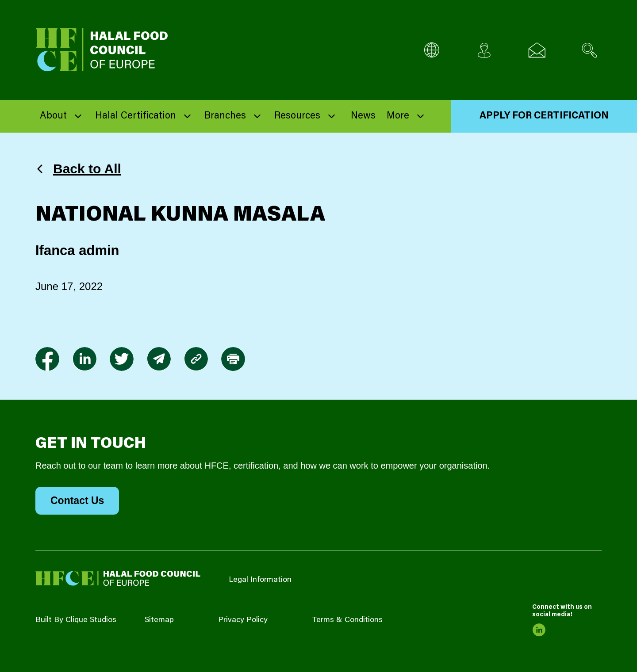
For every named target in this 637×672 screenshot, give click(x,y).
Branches (225, 116)
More (398, 116)
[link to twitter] (122, 359)
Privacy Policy (243, 620)
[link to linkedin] (84, 359)
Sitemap (159, 620)
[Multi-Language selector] (432, 50)
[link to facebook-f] (47, 359)
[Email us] (537, 50)
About (53, 116)
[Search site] (589, 50)
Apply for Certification (544, 116)
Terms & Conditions (347, 620)
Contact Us (77, 500)
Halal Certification (136, 116)
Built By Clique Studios (76, 620)
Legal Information (260, 580)
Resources (297, 116)
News (363, 116)
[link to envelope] (159, 359)
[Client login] (484, 50)
